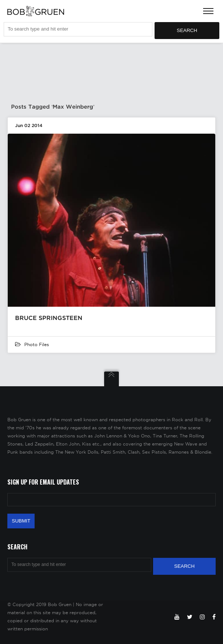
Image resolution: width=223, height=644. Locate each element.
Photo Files (37, 344)
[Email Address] (111, 500)
